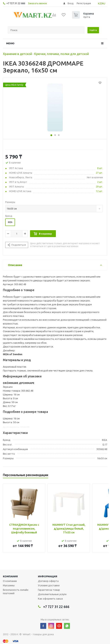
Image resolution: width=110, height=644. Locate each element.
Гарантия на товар (49, 590)
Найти (93, 30)
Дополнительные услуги (52, 594)
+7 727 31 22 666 (16, 3)
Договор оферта (48, 581)
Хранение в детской (17, 54)
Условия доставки (49, 585)
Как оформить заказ (50, 599)
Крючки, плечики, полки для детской (62, 54)
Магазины (9, 585)
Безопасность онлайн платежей (16, 591)
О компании (10, 581)
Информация (48, 576)
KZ (100, 3)
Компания (10, 576)
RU (104, 3)
